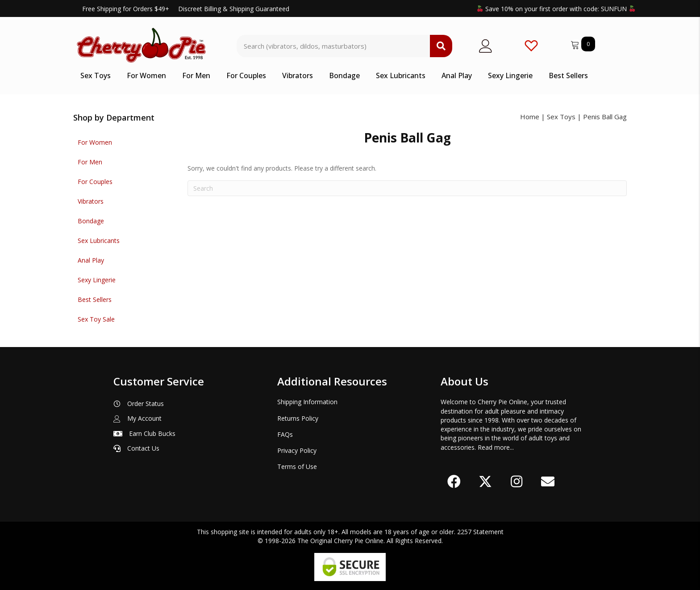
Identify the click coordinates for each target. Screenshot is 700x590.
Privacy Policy (297, 450)
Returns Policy (298, 418)
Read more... (496, 447)
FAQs (285, 434)
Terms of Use (297, 467)
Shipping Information (307, 402)
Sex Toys (561, 117)
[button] (454, 481)
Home (530, 117)
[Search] (407, 188)
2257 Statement (480, 532)
